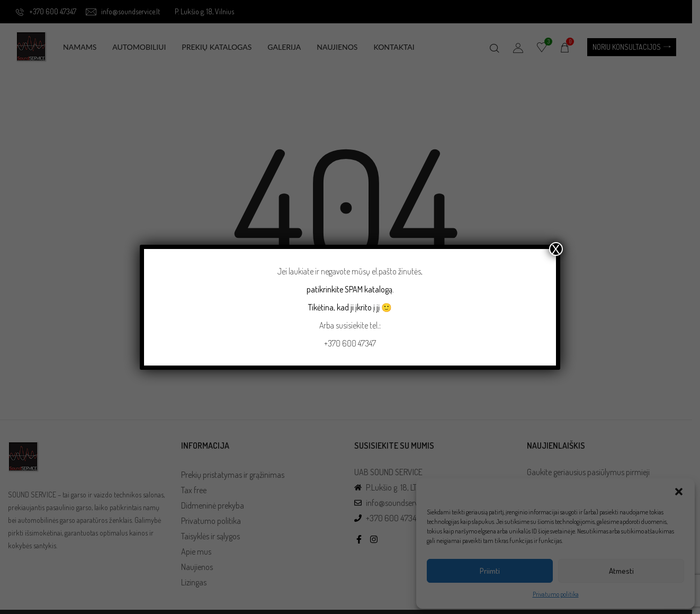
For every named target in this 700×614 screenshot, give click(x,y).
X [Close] (556, 249)
